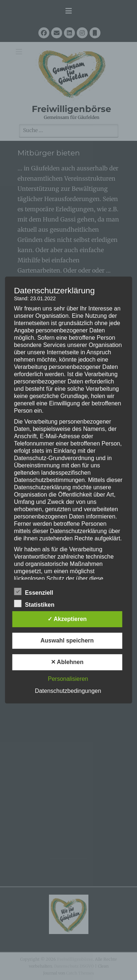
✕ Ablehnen (67, 662)
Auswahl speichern (67, 641)
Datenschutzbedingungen (68, 691)
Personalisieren (68, 679)
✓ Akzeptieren (67, 619)
